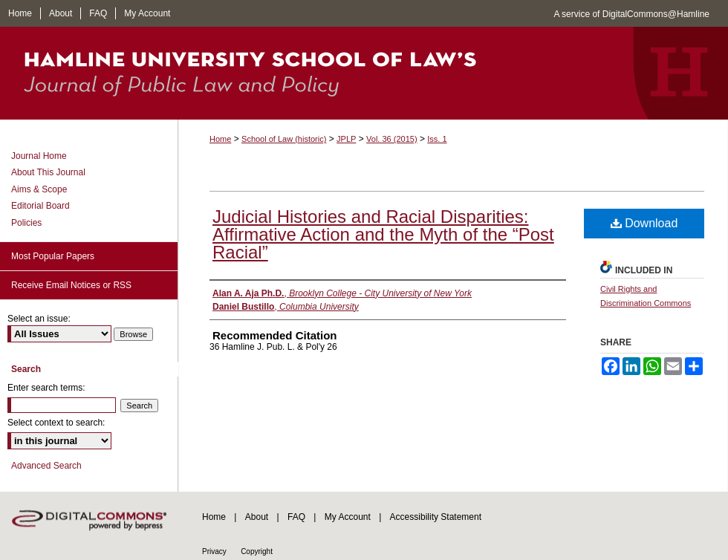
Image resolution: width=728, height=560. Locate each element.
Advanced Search (46, 466)
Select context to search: (56, 423)
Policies (26, 223)
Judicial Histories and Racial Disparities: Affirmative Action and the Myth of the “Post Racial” (383, 234)
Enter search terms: (46, 388)
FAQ (296, 517)
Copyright (257, 551)
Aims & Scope (39, 189)
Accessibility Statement (436, 517)
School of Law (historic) (284, 139)
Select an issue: (39, 319)
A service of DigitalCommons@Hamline (631, 14)
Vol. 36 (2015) (392, 139)
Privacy (214, 551)
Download (644, 223)
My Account (348, 517)
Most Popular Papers (53, 256)
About (257, 517)
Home (220, 139)
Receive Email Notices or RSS (71, 285)
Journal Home (39, 156)
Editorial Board (40, 206)
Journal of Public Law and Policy (364, 73)
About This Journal (48, 172)
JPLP (346, 139)
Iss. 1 (437, 139)
